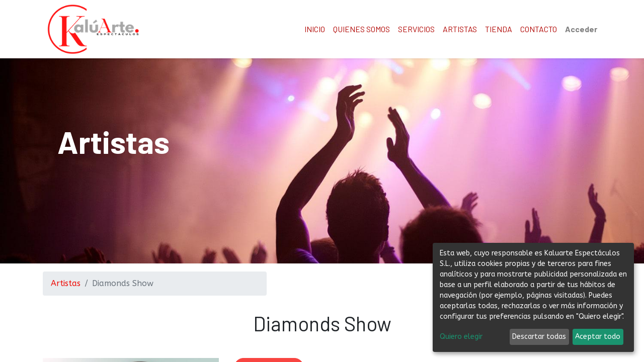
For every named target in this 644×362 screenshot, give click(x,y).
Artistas (66, 283)
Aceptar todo (598, 337)
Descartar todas (539, 337)
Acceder (581, 29)
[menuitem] (315, 29)
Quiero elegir (461, 337)
